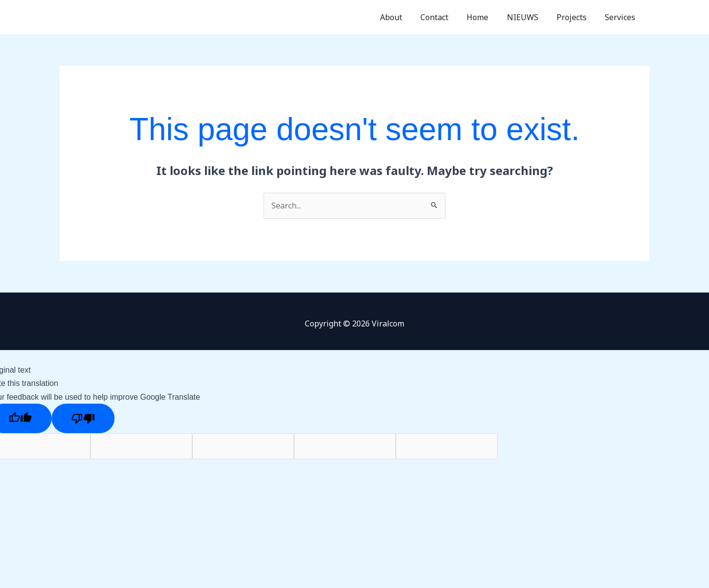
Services (621, 17)
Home (487, 17)
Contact (446, 17)
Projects (576, 17)
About (405, 17)
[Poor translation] (83, 418)
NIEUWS (529, 17)
